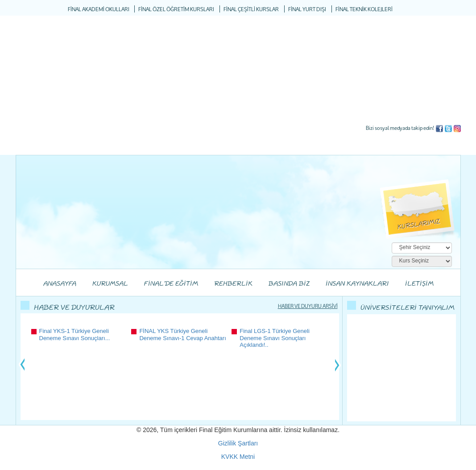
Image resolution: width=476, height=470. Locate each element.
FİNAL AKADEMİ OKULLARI (99, 9)
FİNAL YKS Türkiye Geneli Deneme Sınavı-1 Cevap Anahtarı (182, 335)
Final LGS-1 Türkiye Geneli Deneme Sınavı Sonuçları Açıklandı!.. (275, 338)
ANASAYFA (60, 284)
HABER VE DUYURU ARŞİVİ (308, 306)
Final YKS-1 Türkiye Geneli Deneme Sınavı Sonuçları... (75, 335)
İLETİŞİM (419, 284)
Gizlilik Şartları (238, 443)
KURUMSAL (110, 284)
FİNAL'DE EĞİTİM (171, 284)
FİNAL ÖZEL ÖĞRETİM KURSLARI (176, 9)
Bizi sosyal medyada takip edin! (400, 128)
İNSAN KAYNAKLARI (357, 284)
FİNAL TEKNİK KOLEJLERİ (364, 9)
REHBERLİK (233, 284)
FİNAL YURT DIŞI (307, 9)
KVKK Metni (238, 457)
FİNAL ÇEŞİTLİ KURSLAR (251, 9)
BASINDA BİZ (289, 284)
